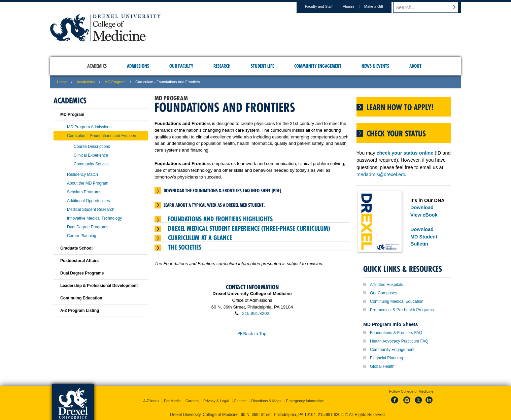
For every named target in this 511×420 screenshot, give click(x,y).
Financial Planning (386, 358)
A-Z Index (151, 401)
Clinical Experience (91, 155)
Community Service (91, 164)
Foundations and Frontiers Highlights (220, 219)
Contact (240, 401)
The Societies (185, 247)
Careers (192, 401)
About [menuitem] (415, 66)
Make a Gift (380, 6)
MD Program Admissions (89, 127)
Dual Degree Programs (88, 227)
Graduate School (76, 248)
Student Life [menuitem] (262, 66)
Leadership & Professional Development (99, 286)
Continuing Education (81, 298)
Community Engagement (392, 350)
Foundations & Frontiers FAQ (396, 333)
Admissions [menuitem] (138, 66)
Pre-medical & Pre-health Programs (402, 310)
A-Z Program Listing (80, 311)
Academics (86, 82)
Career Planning (82, 236)
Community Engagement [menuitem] (318, 66)
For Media (172, 401)
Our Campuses (384, 293)
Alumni (355, 6)
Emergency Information (305, 401)
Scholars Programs (84, 192)
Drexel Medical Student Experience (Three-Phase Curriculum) (249, 228)
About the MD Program (88, 183)
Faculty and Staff (325, 6)
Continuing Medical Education (397, 301)
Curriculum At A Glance (200, 238)
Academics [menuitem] (97, 66)
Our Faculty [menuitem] (181, 66)
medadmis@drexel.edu (381, 174)
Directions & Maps (266, 401)
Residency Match (82, 174)
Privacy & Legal (216, 401)
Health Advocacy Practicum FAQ (399, 341)
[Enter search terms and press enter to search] (430, 7)
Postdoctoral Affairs (79, 261)
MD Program (115, 82)
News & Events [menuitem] (375, 66)
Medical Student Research (91, 209)
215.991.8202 (256, 313)
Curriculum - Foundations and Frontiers (102, 136)
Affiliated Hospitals (387, 285)
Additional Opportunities (88, 201)
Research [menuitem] (222, 66)
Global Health (382, 366)
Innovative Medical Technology (94, 218)
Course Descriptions (92, 147)
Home (62, 82)
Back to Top (252, 334)
